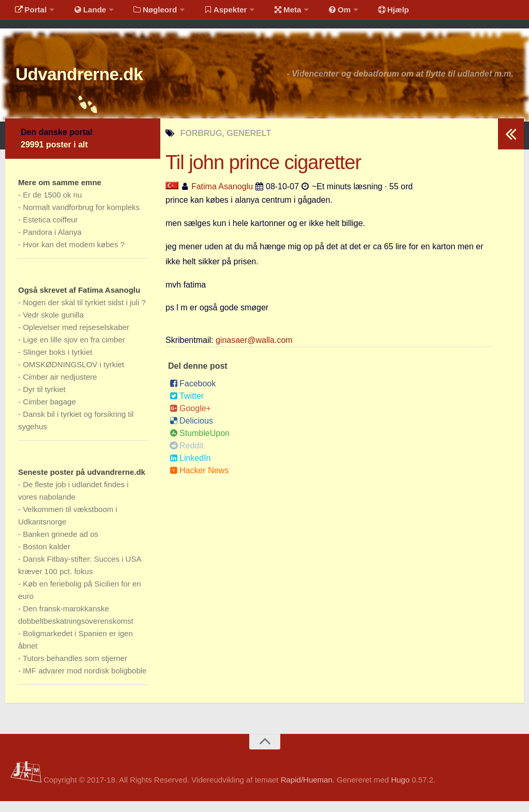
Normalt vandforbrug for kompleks (81, 218)
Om (321, 13)
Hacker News (199, 481)
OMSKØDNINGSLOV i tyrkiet (73, 375)
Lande (84, 13)
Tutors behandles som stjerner (75, 669)
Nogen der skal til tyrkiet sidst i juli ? (84, 313)
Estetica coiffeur (50, 230)
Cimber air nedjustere (60, 388)
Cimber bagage (49, 412)
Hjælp (370, 13)
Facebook (193, 394)
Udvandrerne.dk (96, 82)
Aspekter (214, 13)
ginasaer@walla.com (254, 351)
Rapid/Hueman (307, 791)
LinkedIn (190, 469)
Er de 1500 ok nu (52, 206)
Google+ (190, 419)
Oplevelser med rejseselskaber (76, 338)
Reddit (186, 456)
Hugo (400, 791)
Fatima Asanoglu (222, 197)
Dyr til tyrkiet (44, 400)
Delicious (191, 432)
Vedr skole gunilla (53, 326)
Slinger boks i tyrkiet (57, 363)
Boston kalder (47, 557)
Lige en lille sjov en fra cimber (74, 350)
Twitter (187, 407)
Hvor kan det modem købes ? (74, 255)
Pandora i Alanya (52, 243)
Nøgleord (146, 13)
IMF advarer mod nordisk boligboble (85, 681)
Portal (29, 13)
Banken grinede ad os (61, 545)
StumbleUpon (200, 444)
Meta (272, 13)
